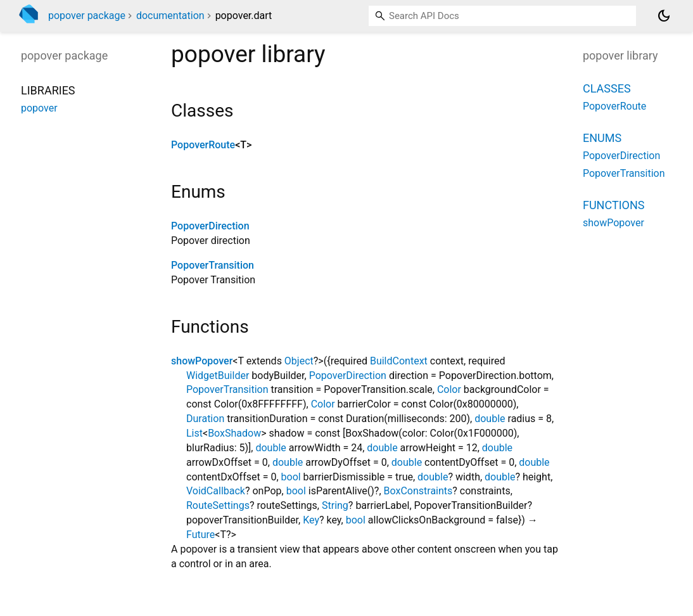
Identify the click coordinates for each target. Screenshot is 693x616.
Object (299, 361)
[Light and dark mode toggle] (664, 16)
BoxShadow (234, 433)
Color (449, 389)
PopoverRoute (203, 145)
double (490, 419)
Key (311, 520)
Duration (205, 419)
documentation (170, 16)
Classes (607, 88)
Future (200, 535)
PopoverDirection (210, 226)
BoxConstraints (418, 491)
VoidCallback (216, 491)
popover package (87, 16)
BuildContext (399, 361)
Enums (602, 138)
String (335, 505)
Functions (614, 205)
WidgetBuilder (218, 375)
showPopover (202, 361)
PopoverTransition (213, 265)
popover (39, 108)
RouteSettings (218, 505)
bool (291, 477)
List (194, 433)
